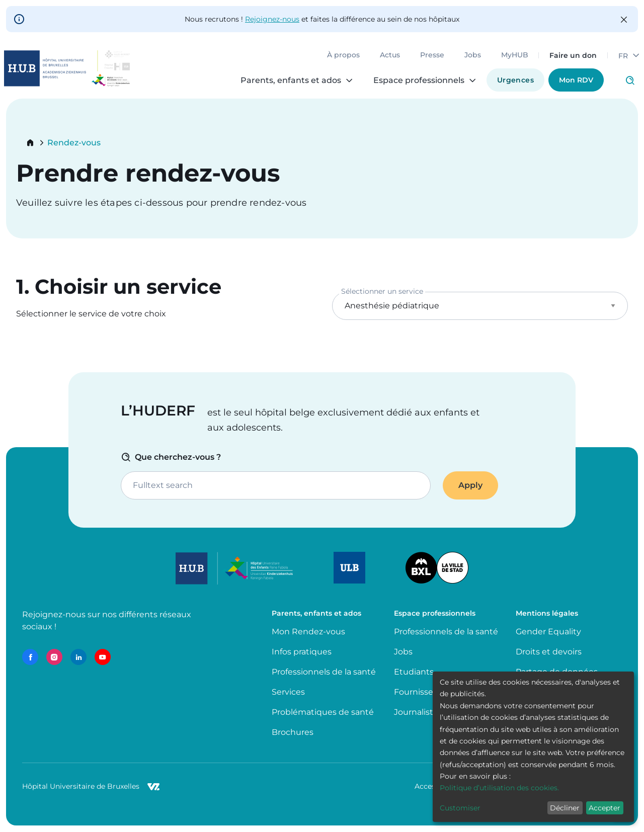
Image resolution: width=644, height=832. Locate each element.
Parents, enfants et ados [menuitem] (291, 80)
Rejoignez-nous (272, 19)
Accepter (605, 808)
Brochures (293, 732)
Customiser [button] (460, 808)
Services (288, 692)
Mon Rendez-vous (308, 632)
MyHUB (515, 55)
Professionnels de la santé (324, 672)
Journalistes (418, 712)
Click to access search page (630, 80)
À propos (343, 55)
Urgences (515, 80)
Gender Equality (548, 632)
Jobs (473, 55)
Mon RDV (576, 80)
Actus (390, 55)
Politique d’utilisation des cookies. (499, 788)
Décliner (565, 808)
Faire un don (573, 55)
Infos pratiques (302, 652)
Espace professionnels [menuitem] (419, 80)
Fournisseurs (420, 692)
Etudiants (414, 672)
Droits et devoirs (549, 652)
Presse (432, 55)
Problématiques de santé (323, 712)
